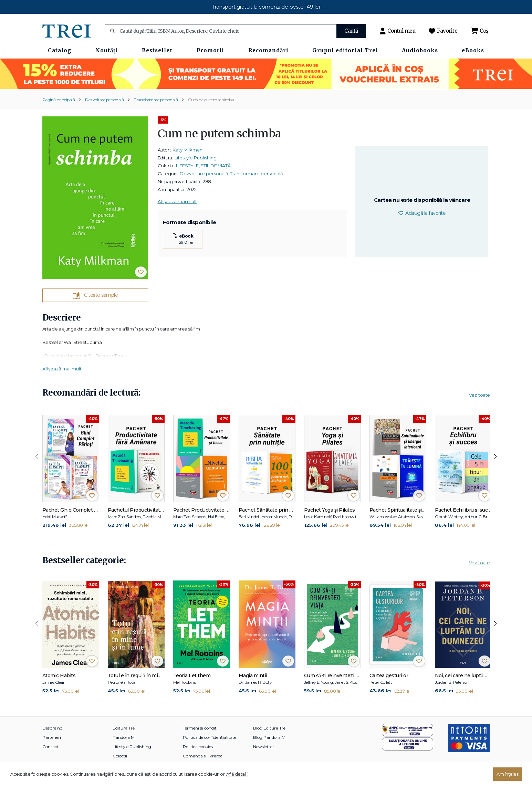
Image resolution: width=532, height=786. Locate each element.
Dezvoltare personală (104, 100)
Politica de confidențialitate (210, 737)
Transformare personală (156, 100)
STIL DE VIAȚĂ (216, 166)
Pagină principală (59, 100)
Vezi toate (479, 395)
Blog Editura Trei (270, 728)
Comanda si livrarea (203, 756)
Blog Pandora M (269, 737)
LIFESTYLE (187, 166)
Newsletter (264, 747)
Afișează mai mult (177, 201)
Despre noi (53, 728)
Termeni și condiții (201, 728)
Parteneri (52, 737)
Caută (351, 31)
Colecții (120, 756)
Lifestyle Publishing (196, 158)
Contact (50, 747)
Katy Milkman (187, 150)
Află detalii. (237, 774)
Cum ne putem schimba (211, 100)
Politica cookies (198, 747)
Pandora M (124, 737)
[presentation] (37, 457)
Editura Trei (124, 728)
